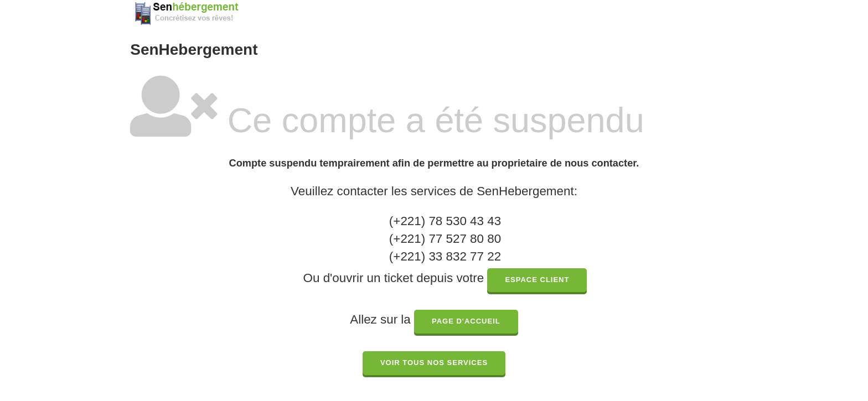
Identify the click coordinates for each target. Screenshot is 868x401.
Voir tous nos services (434, 363)
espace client (537, 280)
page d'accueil (466, 321)
